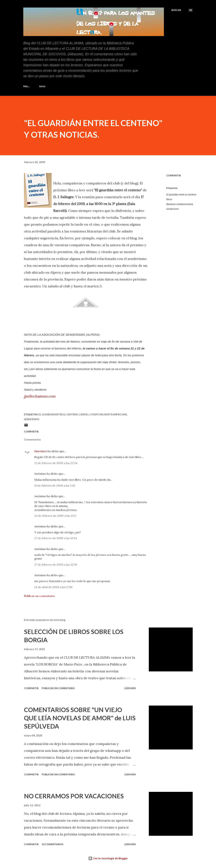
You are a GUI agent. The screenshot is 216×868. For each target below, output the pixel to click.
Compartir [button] (174, 175)
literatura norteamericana (180, 204)
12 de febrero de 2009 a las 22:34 (56, 463)
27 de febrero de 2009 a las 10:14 (56, 538)
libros (169, 199)
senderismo (172, 209)
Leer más (130, 688)
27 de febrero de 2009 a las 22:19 (56, 565)
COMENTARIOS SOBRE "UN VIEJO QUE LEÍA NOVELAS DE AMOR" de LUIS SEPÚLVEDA (80, 718)
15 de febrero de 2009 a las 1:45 (55, 485)
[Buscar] (176, 10)
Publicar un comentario (39, 596)
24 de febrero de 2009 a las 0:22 (55, 516)
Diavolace (41, 451)
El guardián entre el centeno (181, 195)
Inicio (28, 86)
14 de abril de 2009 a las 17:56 (53, 587)
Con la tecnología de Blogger (108, 858)
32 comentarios (53, 844)
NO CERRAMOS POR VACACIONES (74, 796)
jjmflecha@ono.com (40, 396)
